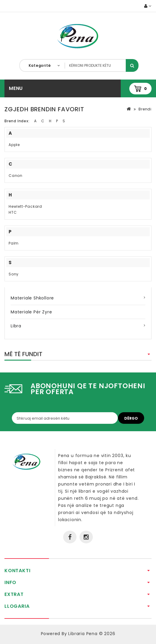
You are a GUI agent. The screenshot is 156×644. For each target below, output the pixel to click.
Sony (14, 274)
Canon (16, 176)
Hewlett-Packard (25, 206)
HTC (13, 212)
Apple (14, 145)
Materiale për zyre (31, 312)
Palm (14, 243)
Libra (16, 326)
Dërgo (131, 418)
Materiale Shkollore (32, 298)
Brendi (145, 109)
